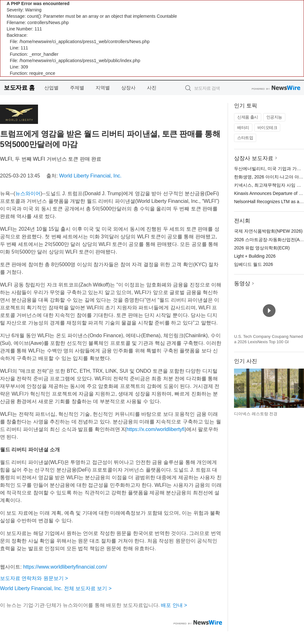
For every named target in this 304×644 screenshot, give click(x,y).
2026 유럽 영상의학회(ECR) (262, 248)
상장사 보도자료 (254, 158)
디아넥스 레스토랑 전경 (256, 414)
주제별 (77, 88)
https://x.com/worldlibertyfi (155, 429)
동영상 (242, 283)
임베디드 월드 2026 (253, 264)
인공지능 (274, 117)
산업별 (51, 88)
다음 (299, 388)
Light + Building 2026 (255, 256)
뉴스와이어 (28, 193)
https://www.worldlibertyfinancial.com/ (65, 567)
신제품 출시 (248, 117)
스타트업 (245, 138)
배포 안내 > (174, 605)
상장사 (128, 88)
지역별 (103, 88)
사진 (152, 88)
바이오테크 (267, 128)
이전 (239, 388)
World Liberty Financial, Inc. (90, 176)
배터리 (243, 128)
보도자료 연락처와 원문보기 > (34, 578)
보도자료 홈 (19, 88)
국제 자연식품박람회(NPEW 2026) (268, 231)
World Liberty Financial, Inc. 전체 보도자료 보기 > (56, 588)
